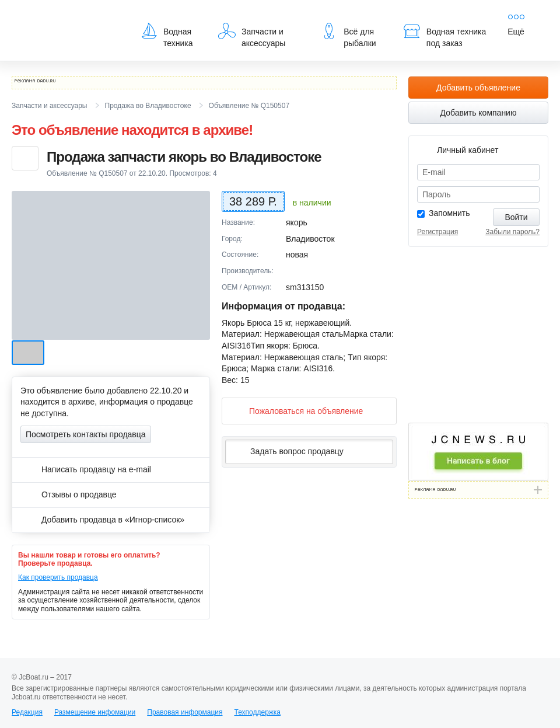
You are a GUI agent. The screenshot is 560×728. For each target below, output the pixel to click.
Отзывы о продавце (69, 494)
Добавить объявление (478, 88)
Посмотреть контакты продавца (86, 434)
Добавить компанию (479, 113)
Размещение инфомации (95, 712)
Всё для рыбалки (348, 35)
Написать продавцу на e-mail (86, 469)
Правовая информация (185, 712)
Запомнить (449, 213)
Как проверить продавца (58, 577)
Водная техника (167, 35)
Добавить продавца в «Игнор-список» (102, 520)
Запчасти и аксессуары (252, 35)
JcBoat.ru (68, 18)
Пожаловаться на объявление (297, 411)
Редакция (27, 712)
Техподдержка (257, 712)
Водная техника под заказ (444, 35)
